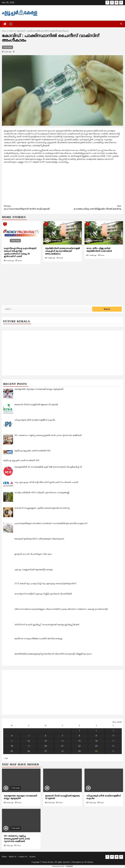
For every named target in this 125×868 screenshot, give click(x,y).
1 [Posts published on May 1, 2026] (79, 731)
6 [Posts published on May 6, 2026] (46, 736)
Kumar (20, 261)
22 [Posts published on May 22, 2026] (79, 746)
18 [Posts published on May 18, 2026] (12, 746)
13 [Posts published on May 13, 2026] (46, 741)
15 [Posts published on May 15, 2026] (79, 741)
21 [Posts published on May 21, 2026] (62, 746)
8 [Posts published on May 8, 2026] (79, 736)
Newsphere (77, 862)
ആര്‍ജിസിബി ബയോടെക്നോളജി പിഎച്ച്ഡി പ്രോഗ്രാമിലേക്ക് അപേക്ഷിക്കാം (62, 251)
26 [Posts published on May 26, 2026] (29, 751)
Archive (32, 857)
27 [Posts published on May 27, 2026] (46, 751)
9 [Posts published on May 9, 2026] (96, 736)
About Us (13, 857)
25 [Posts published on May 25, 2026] (12, 751)
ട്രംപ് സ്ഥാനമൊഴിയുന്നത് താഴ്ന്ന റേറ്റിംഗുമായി (33, 208)
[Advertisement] (62, 184)
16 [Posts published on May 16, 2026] (96, 741)
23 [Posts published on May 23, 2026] (96, 746)
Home (4, 857)
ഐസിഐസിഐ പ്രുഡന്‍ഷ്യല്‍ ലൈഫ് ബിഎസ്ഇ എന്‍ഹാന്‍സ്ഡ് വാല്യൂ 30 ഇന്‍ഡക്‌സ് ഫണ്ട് (20, 253)
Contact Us (23, 857)
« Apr (6, 758)
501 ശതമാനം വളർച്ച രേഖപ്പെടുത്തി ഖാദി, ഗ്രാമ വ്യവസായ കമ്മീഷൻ (17, 839)
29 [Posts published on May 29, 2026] (79, 751)
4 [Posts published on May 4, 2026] (12, 736)
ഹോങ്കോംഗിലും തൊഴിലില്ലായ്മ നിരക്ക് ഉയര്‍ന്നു (92, 208)
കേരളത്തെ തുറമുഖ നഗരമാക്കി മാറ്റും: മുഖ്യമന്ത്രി (20, 797)
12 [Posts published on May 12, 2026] (29, 741)
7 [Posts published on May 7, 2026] (62, 736)
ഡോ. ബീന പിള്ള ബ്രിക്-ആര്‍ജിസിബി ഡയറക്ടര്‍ (99, 250)
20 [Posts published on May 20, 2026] (46, 746)
